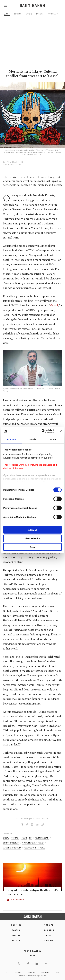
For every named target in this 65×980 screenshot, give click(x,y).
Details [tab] (32, 439)
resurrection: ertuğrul (34, 848)
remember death (42, 838)
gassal (6, 838)
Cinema (18, 14)
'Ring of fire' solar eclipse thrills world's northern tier (32, 892)
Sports (16, 941)
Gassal (54, 306)
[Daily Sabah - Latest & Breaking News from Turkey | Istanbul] (32, 6)
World (16, 930)
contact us (46, 972)
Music (29, 14)
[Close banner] (61, 431)
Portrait (53, 14)
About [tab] (53, 439)
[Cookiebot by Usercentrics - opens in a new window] (42, 431)
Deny (33, 547)
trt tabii (15, 838)
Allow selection (32, 538)
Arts (7, 14)
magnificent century (12, 848)
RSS (58, 972)
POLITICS (16, 925)
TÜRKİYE (49, 925)
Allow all (33, 530)
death (24, 838)
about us (31, 972)
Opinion (49, 941)
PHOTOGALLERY (18, 900)
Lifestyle (16, 935)
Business (49, 930)
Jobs (8, 972)
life (31, 838)
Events (40, 14)
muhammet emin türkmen (33, 843)
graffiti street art (11, 843)
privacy (19, 972)
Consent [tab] (12, 439)
